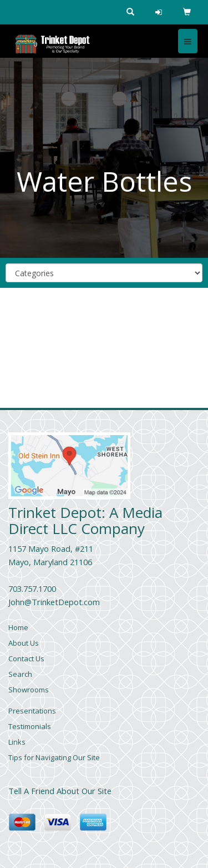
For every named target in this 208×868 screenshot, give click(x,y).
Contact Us (26, 659)
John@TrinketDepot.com (54, 602)
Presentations (32, 711)
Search (20, 674)
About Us (24, 643)
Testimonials (30, 726)
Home (18, 627)
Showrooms (29, 690)
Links (17, 742)
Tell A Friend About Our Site (60, 791)
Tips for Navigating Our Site (54, 757)
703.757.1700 (32, 588)
